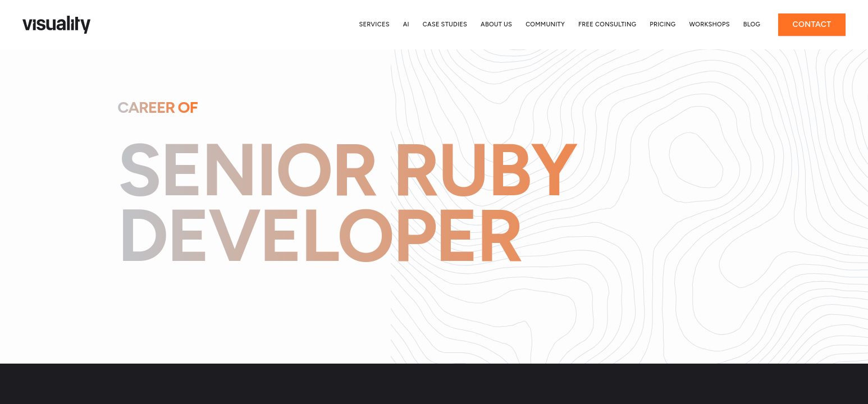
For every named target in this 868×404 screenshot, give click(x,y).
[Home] (56, 25)
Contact (812, 24)
